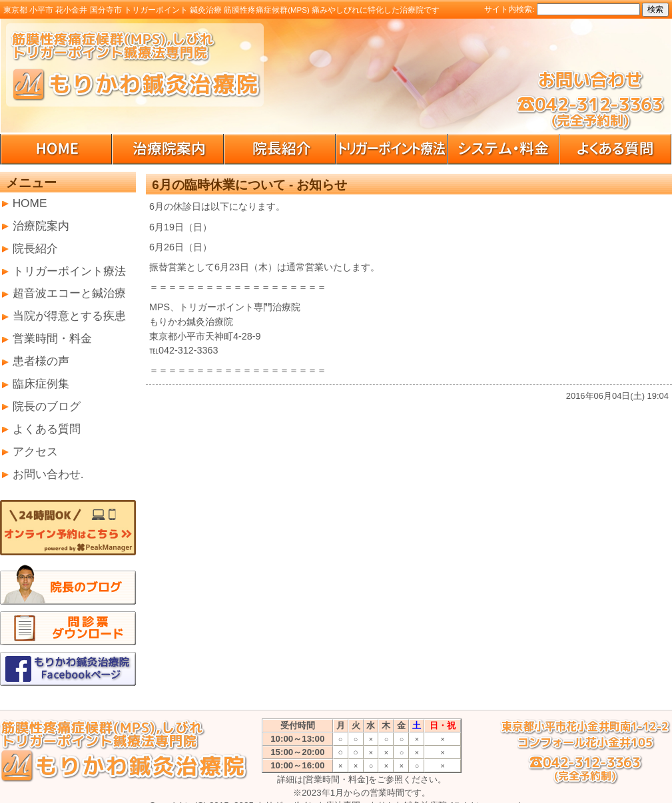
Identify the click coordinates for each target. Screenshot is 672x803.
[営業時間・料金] (336, 779)
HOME (30, 203)
